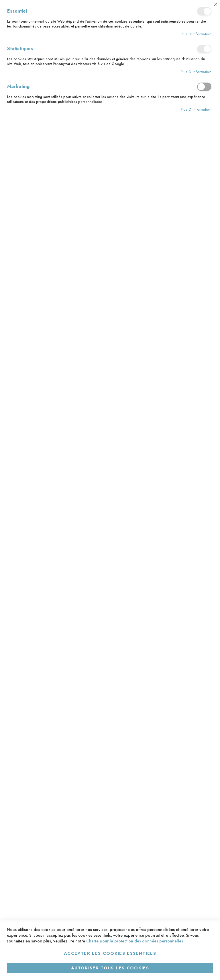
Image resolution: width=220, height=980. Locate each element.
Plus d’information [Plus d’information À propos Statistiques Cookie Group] (196, 72)
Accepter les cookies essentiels (110, 953)
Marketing (204, 87)
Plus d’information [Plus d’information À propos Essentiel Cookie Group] (196, 34)
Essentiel (204, 11)
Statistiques (204, 49)
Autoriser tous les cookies (110, 968)
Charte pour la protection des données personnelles (135, 941)
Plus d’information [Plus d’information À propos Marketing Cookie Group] (196, 110)
